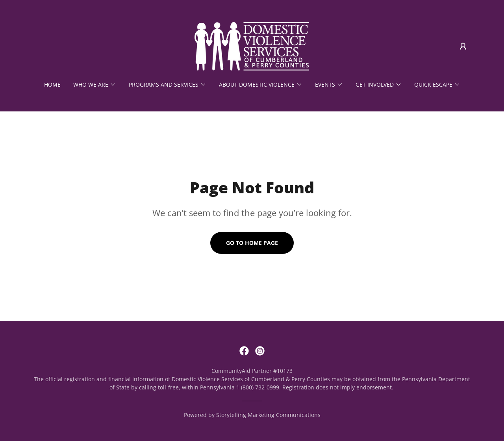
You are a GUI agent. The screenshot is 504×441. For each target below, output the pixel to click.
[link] (252, 46)
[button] (463, 46)
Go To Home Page (252, 243)
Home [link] (52, 84)
